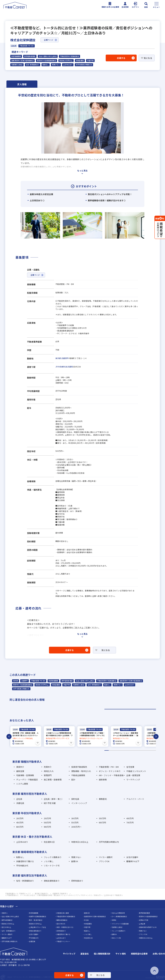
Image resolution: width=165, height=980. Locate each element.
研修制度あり (77, 880)
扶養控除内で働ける (25, 861)
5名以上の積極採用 (118, 913)
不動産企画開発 (78, 775)
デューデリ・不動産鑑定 (27, 779)
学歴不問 (90, 61)
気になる (148, 58)
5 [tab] (124, 750)
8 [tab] (137, 750)
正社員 (19, 799)
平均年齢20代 (22, 865)
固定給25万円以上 (66, 61)
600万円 (102, 822)
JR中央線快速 (61, 367)
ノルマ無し (49, 861)
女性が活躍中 (132, 857)
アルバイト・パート (135, 799)
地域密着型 (80, 61)
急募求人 (5, 913)
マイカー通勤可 (106, 857)
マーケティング (133, 779)
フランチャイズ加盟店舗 (120, 923)
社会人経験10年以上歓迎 (48, 56)
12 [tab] (154, 750)
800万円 (20, 826)
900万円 (47, 826)
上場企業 (142, 923)
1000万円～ (76, 826)
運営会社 (85, 953)
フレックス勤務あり (53, 857)
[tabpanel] (26, 736)
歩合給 (86, 920)
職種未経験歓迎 (62, 920)
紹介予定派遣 (50, 803)
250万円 (47, 818)
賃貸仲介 (20, 767)
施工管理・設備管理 (53, 779)
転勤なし (46, 65)
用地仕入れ (49, 771)
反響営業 (32, 941)
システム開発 (22, 783)
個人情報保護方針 (102, 953)
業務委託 (103, 799)
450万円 (20, 822)
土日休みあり (68, 65)
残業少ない (56, 65)
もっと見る (82, 171)
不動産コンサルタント (136, 771)
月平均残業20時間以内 (84, 65)
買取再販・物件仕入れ (81, 771)
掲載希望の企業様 (139, 953)
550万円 (75, 822)
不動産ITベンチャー (63, 941)
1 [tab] (130, 709)
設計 (73, 779)
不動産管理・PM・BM (38, 681)
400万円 (130, 818)
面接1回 (87, 913)
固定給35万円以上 (35, 923)
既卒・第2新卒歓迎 (36, 920)
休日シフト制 (116, 938)
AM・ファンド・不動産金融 (111, 775)
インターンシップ (79, 803)
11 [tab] (149, 750)
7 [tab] (132, 750)
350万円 (102, 818)
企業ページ (49, 40)
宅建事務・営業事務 (25, 775)
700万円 (130, 822)
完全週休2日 (49, 842)
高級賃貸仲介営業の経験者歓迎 (22, 61)
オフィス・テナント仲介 (110, 771)
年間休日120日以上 (80, 842)
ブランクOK (104, 861)
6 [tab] (128, 750)
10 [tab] (145, 750)
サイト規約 (121, 953)
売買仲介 (48, 767)
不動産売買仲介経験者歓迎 (69, 56)
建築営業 (20, 771)
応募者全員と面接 (63, 913)
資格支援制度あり (52, 880)
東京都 (58, 358)
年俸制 (114, 920)
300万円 (75, 818)
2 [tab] (111, 750)
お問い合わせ (159, 953)
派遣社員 (20, 803)
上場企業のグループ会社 (37, 927)
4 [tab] (119, 750)
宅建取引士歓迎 (17, 65)
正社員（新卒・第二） (54, 799)
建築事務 (103, 779)
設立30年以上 (6, 927)
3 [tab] (115, 750)
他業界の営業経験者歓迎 (38, 916)
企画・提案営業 (133, 775)
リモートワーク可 (52, 865)
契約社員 (75, 799)
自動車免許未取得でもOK (148, 927)
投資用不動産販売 (79, 767)
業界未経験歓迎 (7, 920)
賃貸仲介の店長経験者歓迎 (47, 61)
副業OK (75, 861)
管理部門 (48, 775)
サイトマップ (69, 953)
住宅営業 (130, 767)
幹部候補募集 (16, 56)
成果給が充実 (144, 920)
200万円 (20, 818)
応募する (121, 58)
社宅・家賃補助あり (33, 65)
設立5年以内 (61, 923)
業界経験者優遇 (30, 56)
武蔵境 (70, 367)
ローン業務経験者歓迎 (119, 916)
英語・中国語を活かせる (65, 927)
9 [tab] (141, 750)
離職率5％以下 (133, 861)
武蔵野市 (65, 358)
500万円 (47, 822)
